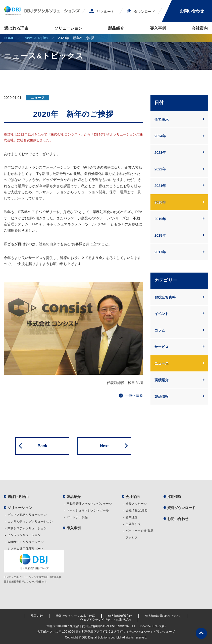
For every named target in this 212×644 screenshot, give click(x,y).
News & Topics (36, 38)
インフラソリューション (24, 535)
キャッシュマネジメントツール (88, 510)
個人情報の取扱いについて (163, 616)
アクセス (132, 538)
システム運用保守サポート (26, 549)
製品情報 (162, 397)
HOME (9, 38)
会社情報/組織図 (137, 510)
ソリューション (68, 28)
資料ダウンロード (181, 508)
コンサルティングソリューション (30, 522)
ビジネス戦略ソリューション (27, 515)
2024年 (160, 136)
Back (42, 446)
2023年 (160, 153)
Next (104, 446)
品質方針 (37, 616)
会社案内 (200, 28)
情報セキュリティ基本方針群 (75, 616)
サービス (162, 347)
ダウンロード (141, 12)
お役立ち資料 (165, 297)
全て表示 (162, 119)
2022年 (160, 169)
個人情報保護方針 (120, 616)
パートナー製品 (77, 517)
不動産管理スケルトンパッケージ (89, 504)
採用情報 (174, 497)
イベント (162, 314)
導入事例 (158, 28)
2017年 (160, 252)
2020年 (160, 202)
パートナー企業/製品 (140, 531)
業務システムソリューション (27, 528)
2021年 (160, 186)
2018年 (160, 235)
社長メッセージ (136, 504)
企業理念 (132, 517)
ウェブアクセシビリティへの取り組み (106, 620)
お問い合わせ (192, 11)
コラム (160, 330)
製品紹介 (116, 28)
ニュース (162, 363)
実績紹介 (162, 380)
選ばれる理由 (16, 28)
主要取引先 (133, 524)
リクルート (102, 12)
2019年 (160, 219)
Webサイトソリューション (26, 542)
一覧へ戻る (134, 395)
